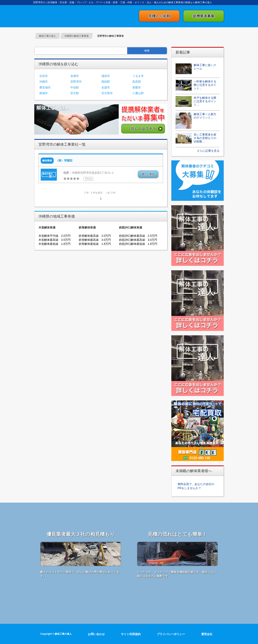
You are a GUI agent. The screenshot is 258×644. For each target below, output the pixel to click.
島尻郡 (137, 82)
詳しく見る (148, 174)
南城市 (44, 93)
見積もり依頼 (159, 16)
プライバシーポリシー (171, 634)
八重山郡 (138, 93)
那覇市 (137, 87)
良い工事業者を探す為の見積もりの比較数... (205, 138)
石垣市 (44, 76)
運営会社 (207, 634)
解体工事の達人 (54, 16)
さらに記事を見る (208, 151)
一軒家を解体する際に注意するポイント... (205, 85)
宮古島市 (107, 93)
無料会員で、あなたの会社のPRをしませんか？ (196, 486)
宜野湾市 (76, 82)
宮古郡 (75, 93)
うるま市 (138, 76)
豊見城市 (45, 87)
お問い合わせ (96, 634)
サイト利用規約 (131, 634)
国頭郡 (106, 82)
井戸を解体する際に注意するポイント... (205, 101)
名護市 (106, 87)
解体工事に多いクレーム (205, 67)
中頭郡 (75, 87)
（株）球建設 (64, 160)
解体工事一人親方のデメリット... (205, 116)
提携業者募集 (204, 16)
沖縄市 (44, 82)
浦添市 (106, 76)
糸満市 (75, 76)
